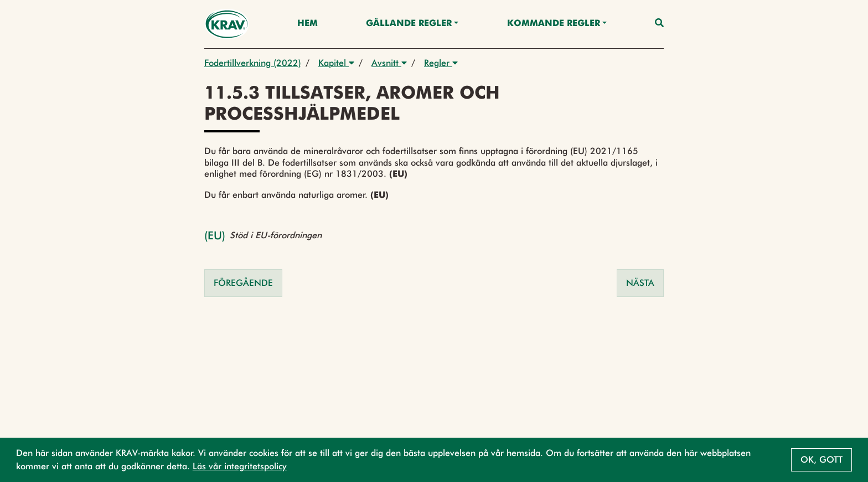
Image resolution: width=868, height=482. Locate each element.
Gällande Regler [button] (409, 24)
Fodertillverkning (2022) (253, 63)
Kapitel (336, 63)
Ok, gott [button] (821, 460)
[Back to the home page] (227, 24)
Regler (441, 63)
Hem (308, 24)
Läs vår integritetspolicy (240, 466)
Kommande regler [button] (554, 24)
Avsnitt (389, 63)
